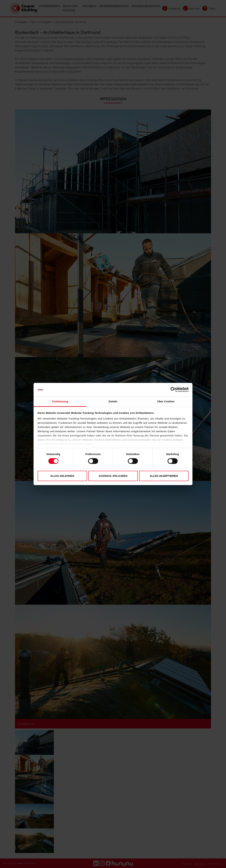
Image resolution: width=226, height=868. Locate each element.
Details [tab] (113, 401)
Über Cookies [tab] (166, 401)
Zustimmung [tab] (60, 401)
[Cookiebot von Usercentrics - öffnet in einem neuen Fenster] (173, 390)
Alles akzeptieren (164, 476)
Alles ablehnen (62, 476)
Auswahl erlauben (113, 476)
